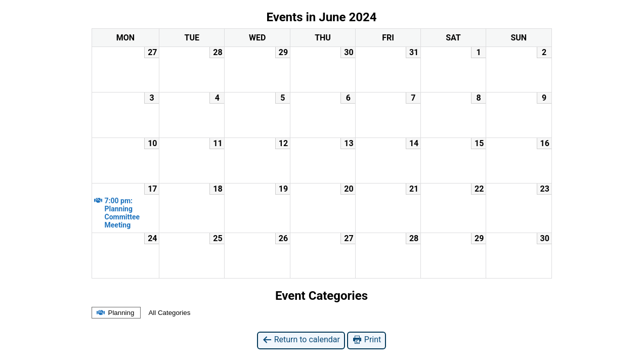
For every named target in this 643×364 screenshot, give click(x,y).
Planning (115, 313)
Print (367, 340)
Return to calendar (301, 340)
